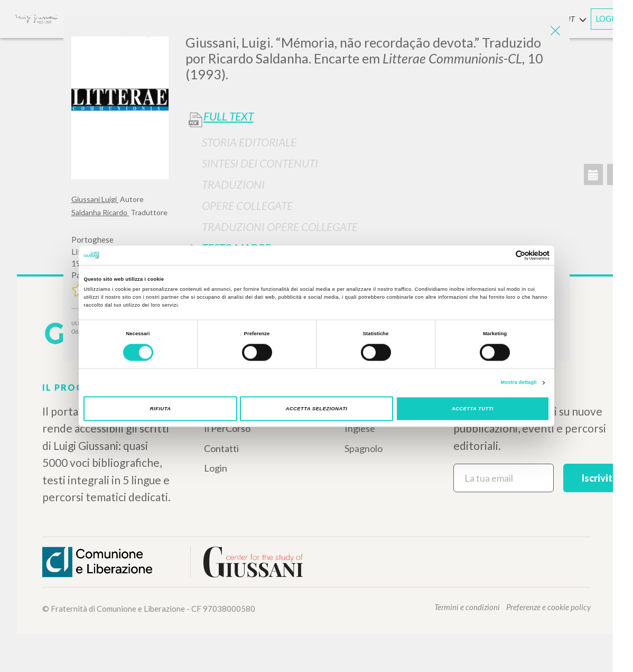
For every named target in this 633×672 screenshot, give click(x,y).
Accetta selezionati (317, 409)
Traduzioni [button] (233, 184)
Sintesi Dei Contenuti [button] (260, 163)
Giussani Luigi (95, 199)
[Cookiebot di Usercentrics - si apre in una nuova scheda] (503, 255)
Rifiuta (161, 409)
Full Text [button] (229, 116)
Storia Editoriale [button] (249, 142)
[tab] (374, 142)
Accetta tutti (473, 409)
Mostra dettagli (519, 383)
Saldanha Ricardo (100, 212)
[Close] (554, 32)
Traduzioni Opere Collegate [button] (280, 227)
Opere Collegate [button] (247, 205)
